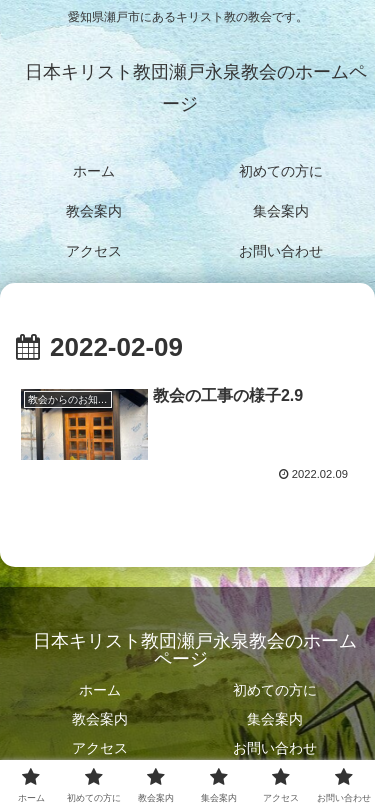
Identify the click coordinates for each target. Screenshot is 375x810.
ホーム (100, 690)
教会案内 (100, 719)
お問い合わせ (275, 748)
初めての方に (275, 690)
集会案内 (275, 719)
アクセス (100, 748)
